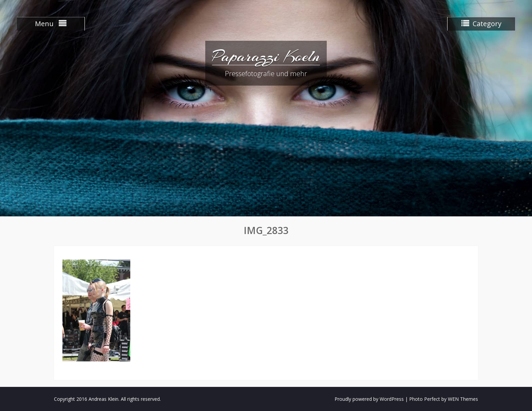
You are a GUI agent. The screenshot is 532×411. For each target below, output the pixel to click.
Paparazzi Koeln (266, 56)
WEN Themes (463, 399)
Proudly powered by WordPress (369, 399)
